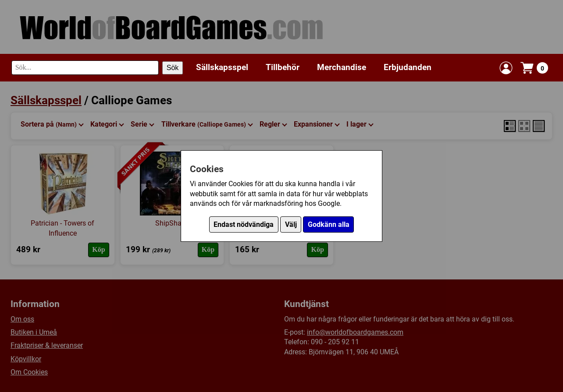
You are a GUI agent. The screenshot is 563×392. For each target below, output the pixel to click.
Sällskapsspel (222, 67)
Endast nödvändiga (244, 224)
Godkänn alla (329, 224)
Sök (173, 68)
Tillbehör (283, 67)
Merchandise (342, 67)
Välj (291, 224)
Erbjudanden (408, 67)
